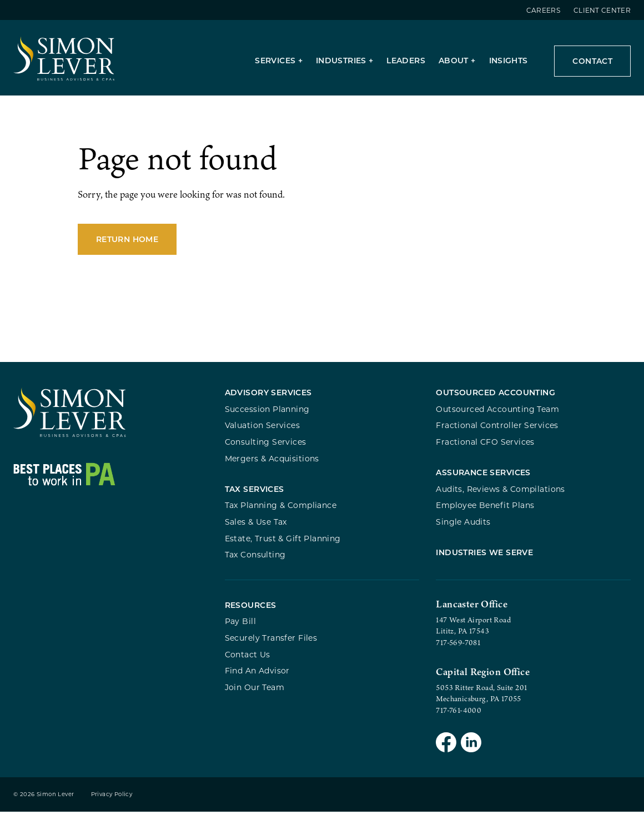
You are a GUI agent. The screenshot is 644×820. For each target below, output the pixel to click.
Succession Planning (267, 414)
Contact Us (248, 662)
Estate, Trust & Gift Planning (283, 546)
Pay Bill (240, 629)
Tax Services (255, 497)
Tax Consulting (255, 562)
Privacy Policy (112, 803)
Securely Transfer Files (271, 646)
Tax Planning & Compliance (281, 513)
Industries (341, 60)
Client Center (602, 10)
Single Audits (463, 529)
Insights (509, 60)
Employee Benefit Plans (485, 513)
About (454, 60)
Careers (543, 10)
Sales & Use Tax (256, 529)
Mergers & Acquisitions (272, 463)
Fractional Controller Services (497, 431)
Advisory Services (268, 398)
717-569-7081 (458, 650)
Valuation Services (263, 431)
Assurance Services (483, 480)
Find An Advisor (257, 679)
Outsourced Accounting (495, 398)
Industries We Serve (484, 563)
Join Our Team (255, 695)
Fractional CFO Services (485, 447)
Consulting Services (266, 447)
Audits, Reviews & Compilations (500, 497)
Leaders (406, 60)
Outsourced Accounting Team (497, 414)
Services (275, 60)
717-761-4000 (459, 718)
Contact (592, 61)
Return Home (127, 245)
